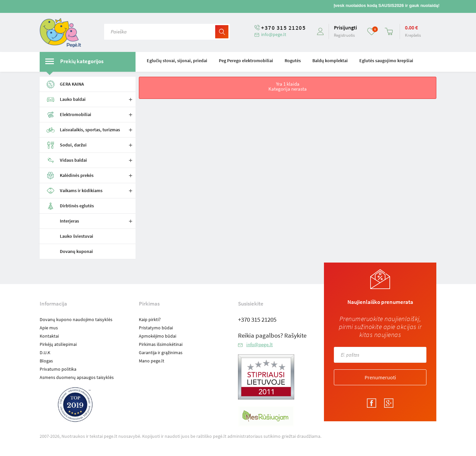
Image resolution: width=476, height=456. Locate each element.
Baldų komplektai (330, 61)
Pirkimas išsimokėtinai (161, 344)
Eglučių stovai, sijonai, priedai (177, 61)
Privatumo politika (58, 369)
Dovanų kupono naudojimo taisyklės (76, 319)
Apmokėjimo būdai (158, 336)
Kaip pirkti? (150, 319)
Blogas (46, 361)
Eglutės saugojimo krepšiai (386, 61)
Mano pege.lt (152, 361)
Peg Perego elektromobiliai (246, 61)
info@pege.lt (274, 34)
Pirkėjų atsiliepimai (58, 344)
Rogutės (293, 61)
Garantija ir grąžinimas (161, 352)
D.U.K (45, 352)
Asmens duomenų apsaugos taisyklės (77, 377)
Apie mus (49, 328)
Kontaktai (49, 336)
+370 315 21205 (283, 28)
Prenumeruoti (380, 377)
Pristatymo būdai (156, 328)
